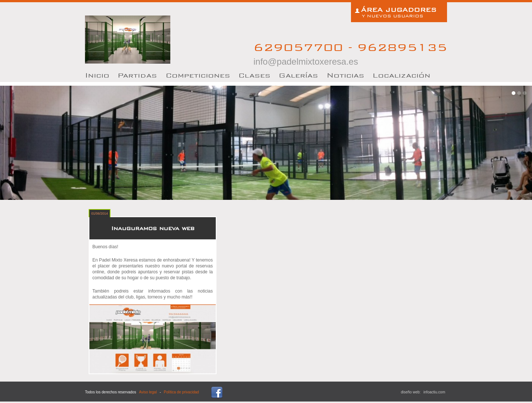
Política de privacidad (181, 392)
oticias (345, 75)
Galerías (298, 75)
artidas (137, 75)
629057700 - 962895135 (350, 53)
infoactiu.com (434, 392)
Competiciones (198, 75)
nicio (97, 75)
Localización (401, 75)
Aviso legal (148, 392)
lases (254, 75)
